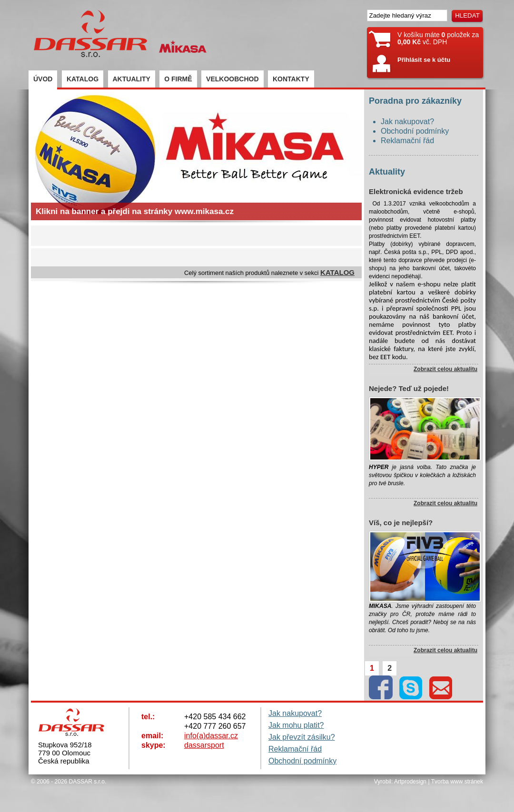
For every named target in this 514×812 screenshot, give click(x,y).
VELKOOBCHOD (232, 79)
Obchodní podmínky (415, 131)
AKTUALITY (132, 79)
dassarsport (204, 745)
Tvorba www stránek (457, 782)
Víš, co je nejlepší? (401, 523)
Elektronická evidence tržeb (416, 191)
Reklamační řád (407, 141)
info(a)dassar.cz (211, 736)
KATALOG (83, 79)
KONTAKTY (291, 79)
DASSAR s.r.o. (88, 782)
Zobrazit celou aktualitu (445, 369)
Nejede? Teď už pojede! (409, 388)
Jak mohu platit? (296, 725)
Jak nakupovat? (407, 122)
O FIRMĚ (178, 79)
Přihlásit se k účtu (424, 60)
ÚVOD (43, 79)
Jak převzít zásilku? (302, 737)
